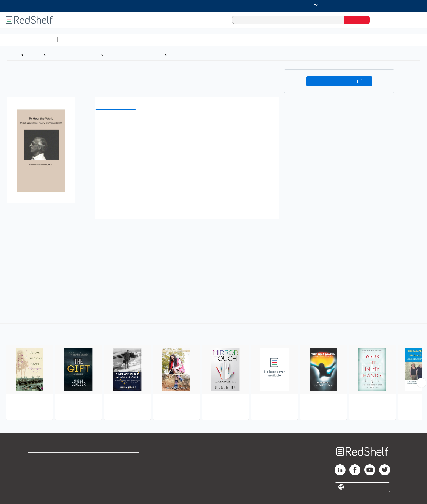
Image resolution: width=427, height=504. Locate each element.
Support (36, 468)
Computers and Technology (157, 39)
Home (12, 55)
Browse (33, 55)
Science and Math (108, 39)
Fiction (311, 39)
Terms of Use (116, 459)
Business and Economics (214, 39)
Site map (37, 485)
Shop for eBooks (45, 459)
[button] (188, 123)
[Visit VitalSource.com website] (214, 6)
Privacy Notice (43, 477)
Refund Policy (116, 468)
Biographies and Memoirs (73, 55)
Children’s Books (365, 39)
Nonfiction (333, 39)
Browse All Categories (29, 39)
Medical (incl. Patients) (193, 55)
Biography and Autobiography (134, 55)
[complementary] (214, 372)
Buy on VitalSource (339, 81)
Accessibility (115, 477)
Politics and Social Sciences (271, 39)
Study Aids (74, 39)
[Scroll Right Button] (421, 383)
